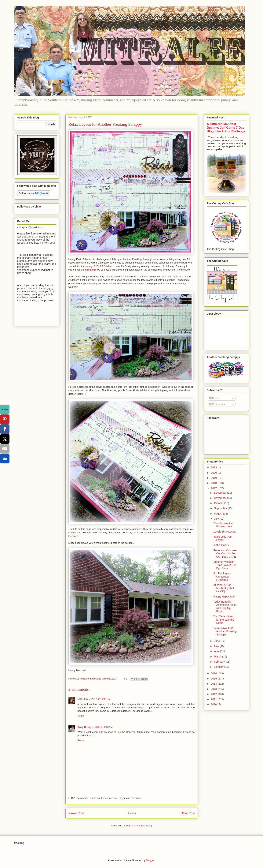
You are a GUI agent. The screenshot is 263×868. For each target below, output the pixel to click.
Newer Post (76, 813)
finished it (109, 266)
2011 (214, 699)
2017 (214, 488)
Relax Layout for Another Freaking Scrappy (225, 631)
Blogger (150, 860)
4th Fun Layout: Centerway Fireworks (223, 577)
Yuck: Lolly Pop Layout (222, 538)
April (217, 651)
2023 (214, 467)
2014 (214, 684)
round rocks (94, 270)
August (219, 514)
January (219, 667)
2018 (214, 483)
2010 (214, 704)
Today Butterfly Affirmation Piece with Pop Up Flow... (225, 606)
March (218, 657)
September (221, 508)
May (217, 646)
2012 (214, 694)
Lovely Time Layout (225, 532)
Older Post (188, 813)
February (220, 662)
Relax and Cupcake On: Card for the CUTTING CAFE (225, 554)
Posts (214, 398)
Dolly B (82, 727)
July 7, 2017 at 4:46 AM (100, 727)
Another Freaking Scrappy (137, 259)
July (217, 519)
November (221, 498)
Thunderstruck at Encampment (223, 525)
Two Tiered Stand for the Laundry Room (224, 620)
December (221, 493)
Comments (217, 404)
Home (132, 813)
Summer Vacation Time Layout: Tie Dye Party (225, 565)
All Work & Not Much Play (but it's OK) (224, 588)
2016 (214, 673)
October (219, 503)
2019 (214, 478)
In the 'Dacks (221, 545)
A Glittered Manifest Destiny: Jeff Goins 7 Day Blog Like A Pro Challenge (226, 128)
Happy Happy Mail (224, 597)
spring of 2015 (93, 266)
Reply (81, 716)
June (217, 641)
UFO (95, 280)
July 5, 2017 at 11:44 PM (97, 699)
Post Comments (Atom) (139, 826)
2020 (214, 473)
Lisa (80, 699)
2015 (214, 679)
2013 (214, 689)
